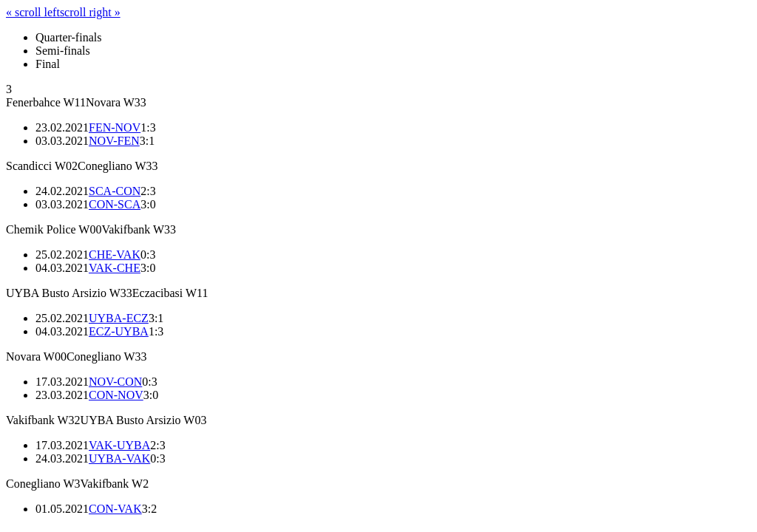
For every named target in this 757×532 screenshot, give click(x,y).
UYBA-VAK (119, 458)
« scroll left (33, 12)
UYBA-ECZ (119, 318)
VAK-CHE (115, 268)
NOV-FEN (114, 141)
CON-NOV (116, 395)
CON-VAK (115, 509)
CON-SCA (115, 204)
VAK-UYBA (119, 445)
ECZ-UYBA (119, 331)
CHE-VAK (115, 255)
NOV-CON (115, 382)
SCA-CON (115, 191)
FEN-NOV (115, 127)
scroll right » (90, 12)
